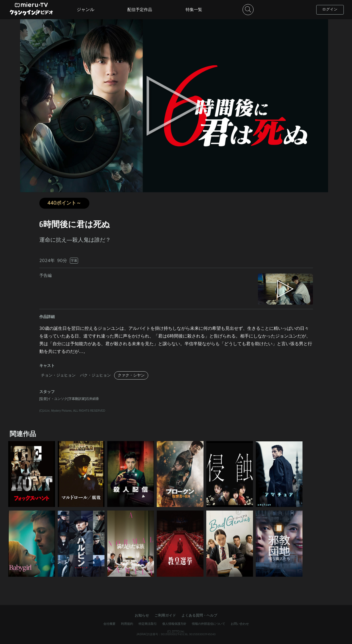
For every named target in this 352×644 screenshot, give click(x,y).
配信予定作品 (140, 10)
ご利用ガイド (165, 615)
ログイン (330, 9)
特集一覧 (194, 10)
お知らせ (142, 615)
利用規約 (127, 624)
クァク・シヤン (131, 375)
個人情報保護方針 (174, 624)
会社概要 (109, 624)
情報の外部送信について (209, 624)
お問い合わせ (240, 624)
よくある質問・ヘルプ (199, 615)
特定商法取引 (148, 624)
